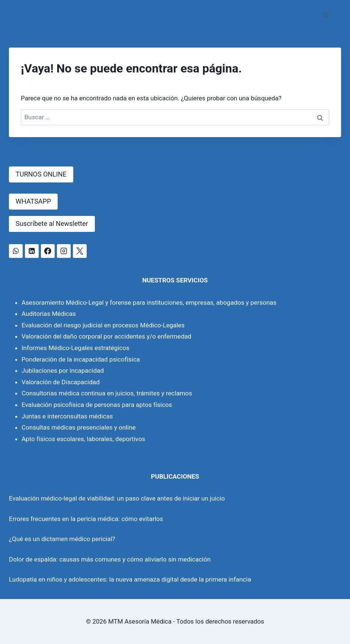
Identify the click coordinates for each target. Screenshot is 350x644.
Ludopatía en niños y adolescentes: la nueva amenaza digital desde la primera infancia (130, 579)
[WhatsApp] (16, 251)
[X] (80, 251)
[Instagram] (64, 251)
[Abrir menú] (325, 15)
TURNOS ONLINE (41, 174)
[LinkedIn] (32, 251)
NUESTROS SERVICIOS (175, 280)
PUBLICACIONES (175, 476)
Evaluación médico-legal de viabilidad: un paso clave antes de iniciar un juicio (117, 498)
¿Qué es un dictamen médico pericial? (62, 539)
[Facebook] (48, 251)
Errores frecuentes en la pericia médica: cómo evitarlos (86, 519)
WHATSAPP (33, 201)
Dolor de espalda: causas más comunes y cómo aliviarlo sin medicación (110, 559)
